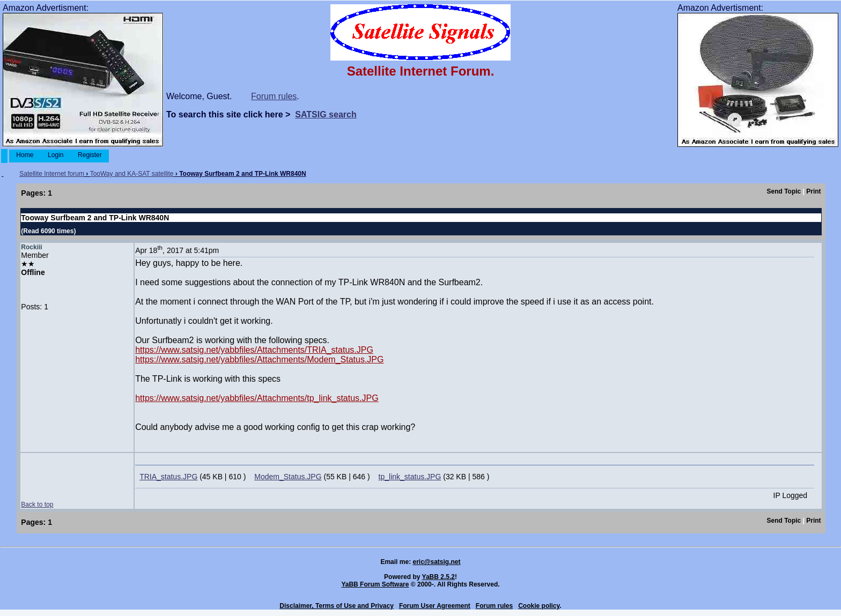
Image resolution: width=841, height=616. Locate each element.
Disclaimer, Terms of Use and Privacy (337, 606)
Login (56, 155)
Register (90, 155)
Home (25, 155)
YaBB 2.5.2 (438, 577)
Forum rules (274, 96)
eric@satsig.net (436, 562)
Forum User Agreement (435, 606)
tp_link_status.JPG (410, 477)
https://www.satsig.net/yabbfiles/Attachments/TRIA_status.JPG (254, 350)
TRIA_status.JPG (168, 477)
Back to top (37, 504)
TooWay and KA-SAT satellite (132, 174)
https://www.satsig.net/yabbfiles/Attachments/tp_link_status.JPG (257, 398)
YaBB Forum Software (375, 584)
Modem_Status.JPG (288, 477)
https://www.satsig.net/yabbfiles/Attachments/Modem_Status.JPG (259, 359)
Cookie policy (539, 606)
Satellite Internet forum (52, 174)
